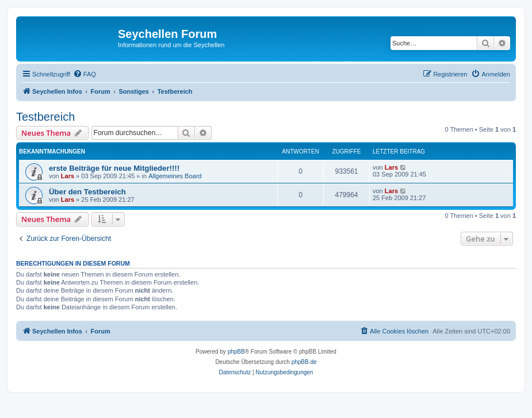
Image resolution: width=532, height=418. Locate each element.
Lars (68, 176)
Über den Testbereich (87, 192)
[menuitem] (85, 74)
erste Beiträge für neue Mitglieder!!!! (114, 168)
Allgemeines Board (175, 176)
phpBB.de (304, 362)
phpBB (236, 352)
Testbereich (45, 117)
